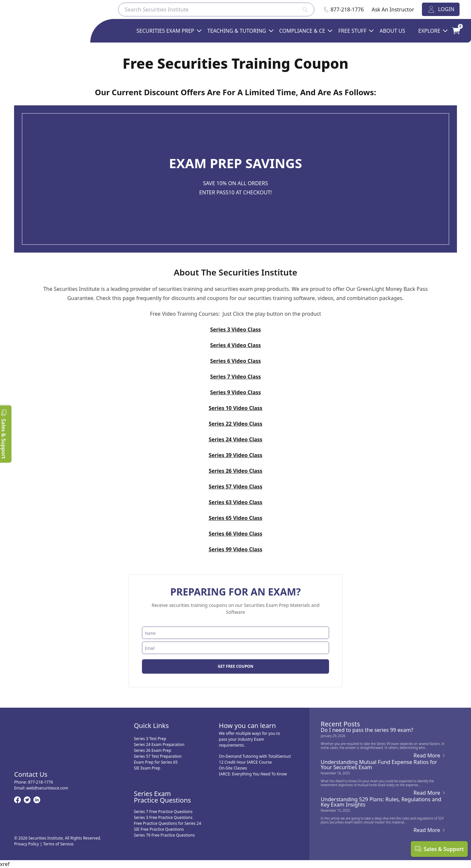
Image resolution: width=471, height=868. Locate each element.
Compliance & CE (302, 31)
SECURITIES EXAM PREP (165, 31)
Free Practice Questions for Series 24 (167, 823)
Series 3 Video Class (235, 329)
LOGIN (441, 9)
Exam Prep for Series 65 (156, 762)
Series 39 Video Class (235, 455)
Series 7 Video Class (235, 377)
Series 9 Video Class (235, 392)
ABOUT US (392, 31)
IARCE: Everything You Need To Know (253, 774)
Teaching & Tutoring (237, 31)
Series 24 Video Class (235, 439)
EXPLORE (429, 31)
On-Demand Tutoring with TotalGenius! (255, 756)
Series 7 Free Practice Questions (163, 812)
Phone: (34, 782)
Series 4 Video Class (235, 345)
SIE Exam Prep (147, 768)
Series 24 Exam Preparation (159, 744)
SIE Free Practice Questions (159, 829)
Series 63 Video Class (235, 502)
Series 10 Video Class (235, 408)
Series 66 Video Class (235, 534)
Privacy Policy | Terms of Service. (44, 844)
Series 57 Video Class (235, 487)
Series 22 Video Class (235, 424)
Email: (41, 788)
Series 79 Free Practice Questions (164, 835)
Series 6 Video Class (235, 361)
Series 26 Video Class (235, 471)
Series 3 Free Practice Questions (163, 817)
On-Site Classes (233, 768)
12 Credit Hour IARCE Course (245, 762)
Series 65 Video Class (235, 518)
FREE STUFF (352, 31)
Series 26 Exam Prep (152, 750)
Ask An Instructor (393, 9)
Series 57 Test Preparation (158, 756)
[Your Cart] (452, 31)
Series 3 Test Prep (150, 739)
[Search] (216, 9)
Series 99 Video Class (235, 549)
